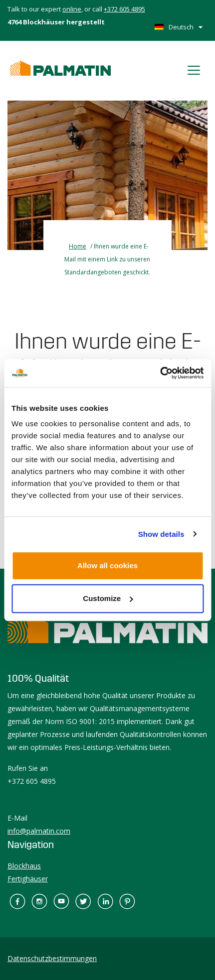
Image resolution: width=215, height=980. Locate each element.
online (72, 9)
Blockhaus (24, 866)
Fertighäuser (28, 879)
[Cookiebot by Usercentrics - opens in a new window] (160, 373)
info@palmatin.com (39, 831)
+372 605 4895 (124, 9)
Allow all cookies (107, 565)
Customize (108, 598)
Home (78, 246)
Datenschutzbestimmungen (52, 958)
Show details (161, 534)
